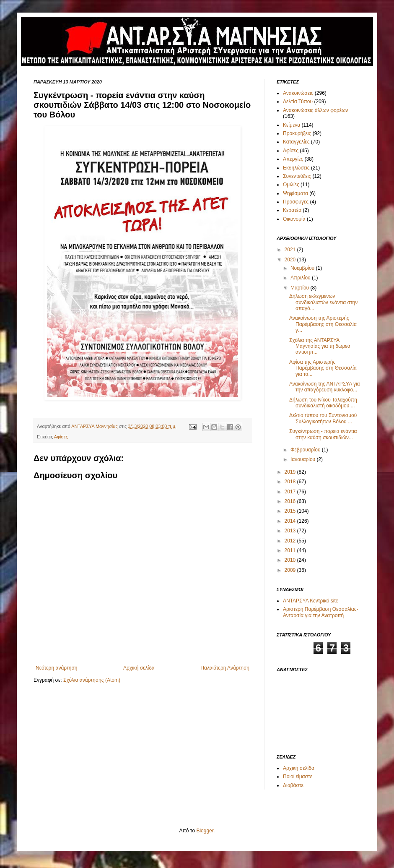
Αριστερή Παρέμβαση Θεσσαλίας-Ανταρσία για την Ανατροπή (321, 612)
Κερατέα (292, 210)
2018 (291, 482)
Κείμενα (292, 125)
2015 (291, 511)
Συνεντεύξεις (297, 176)
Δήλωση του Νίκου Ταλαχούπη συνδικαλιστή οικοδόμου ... (323, 403)
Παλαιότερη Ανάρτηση (225, 668)
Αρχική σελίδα (139, 668)
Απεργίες (293, 159)
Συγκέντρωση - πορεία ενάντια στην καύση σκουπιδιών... (323, 434)
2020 (291, 260)
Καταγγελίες (296, 142)
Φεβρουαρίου (306, 450)
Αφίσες (61, 437)
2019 (291, 472)
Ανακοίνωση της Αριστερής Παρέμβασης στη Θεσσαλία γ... (323, 324)
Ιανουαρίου (304, 459)
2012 (291, 541)
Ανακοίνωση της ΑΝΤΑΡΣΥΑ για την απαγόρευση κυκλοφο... (325, 387)
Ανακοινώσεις (298, 93)
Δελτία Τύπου (298, 102)
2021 (291, 250)
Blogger (205, 831)
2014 (291, 521)
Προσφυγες (296, 202)
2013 (291, 531)
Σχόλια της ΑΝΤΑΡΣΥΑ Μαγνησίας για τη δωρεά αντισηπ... (320, 346)
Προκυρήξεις (297, 133)
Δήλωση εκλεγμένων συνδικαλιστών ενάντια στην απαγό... (323, 302)
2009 (291, 570)
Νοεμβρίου (303, 268)
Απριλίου (301, 278)
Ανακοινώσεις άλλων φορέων (315, 110)
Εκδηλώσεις (296, 168)
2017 (291, 492)
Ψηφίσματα (295, 193)
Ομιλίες (291, 185)
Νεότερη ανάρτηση (56, 668)
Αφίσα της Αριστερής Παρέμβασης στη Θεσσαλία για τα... (323, 368)
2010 (291, 560)
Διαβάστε (293, 785)
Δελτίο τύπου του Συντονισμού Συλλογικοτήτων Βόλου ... (323, 418)
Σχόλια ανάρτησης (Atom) (92, 680)
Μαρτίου (301, 288)
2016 (291, 501)
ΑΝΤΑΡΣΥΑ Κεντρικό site (311, 601)
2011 (291, 550)
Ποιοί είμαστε (298, 777)
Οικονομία (294, 219)
